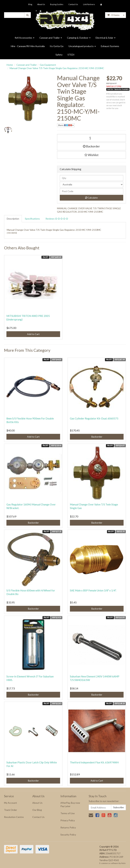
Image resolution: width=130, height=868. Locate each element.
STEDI (71, 55)
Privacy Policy (68, 820)
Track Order (10, 810)
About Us (41, 4)
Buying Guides (57, 4)
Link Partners (89, 4)
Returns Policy (68, 827)
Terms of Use (68, 813)
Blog (30, 4)
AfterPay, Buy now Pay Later (70, 804)
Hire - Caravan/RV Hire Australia (28, 46)
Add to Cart (33, 334)
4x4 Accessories (25, 38)
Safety (59, 55)
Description (13, 219)
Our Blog (37, 810)
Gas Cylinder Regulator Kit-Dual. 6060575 (94, 418)
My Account (10, 803)
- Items (113, 15)
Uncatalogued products (82, 46)
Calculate (91, 198)
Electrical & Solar (106, 38)
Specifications (32, 219)
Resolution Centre (14, 817)
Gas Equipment (48, 65)
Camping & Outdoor (79, 38)
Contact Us (73, 4)
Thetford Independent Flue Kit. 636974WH (94, 762)
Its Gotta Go (57, 46)
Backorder (91, 146)
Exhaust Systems (110, 46)
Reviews (57, 219)
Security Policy (68, 835)
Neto (123, 863)
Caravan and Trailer (51, 38)
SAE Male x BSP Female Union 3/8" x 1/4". (93, 590)
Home (10, 65)
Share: (66, 125)
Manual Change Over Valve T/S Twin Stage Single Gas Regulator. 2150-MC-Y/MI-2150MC (57, 68)
